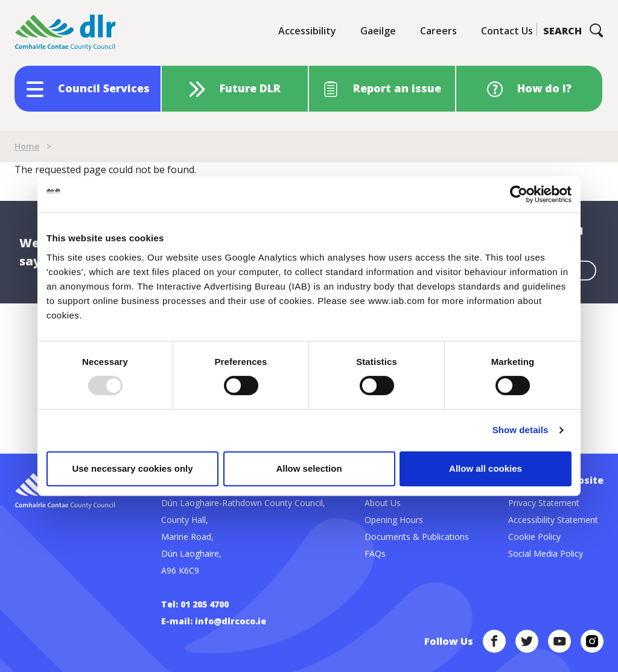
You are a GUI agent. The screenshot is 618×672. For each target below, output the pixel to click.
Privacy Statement (544, 503)
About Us (383, 503)
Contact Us (507, 31)
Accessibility (307, 31)
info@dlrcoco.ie (231, 621)
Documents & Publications (417, 537)
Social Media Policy (546, 553)
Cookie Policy (534, 537)
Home (27, 146)
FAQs (375, 553)
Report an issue (397, 88)
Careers (438, 31)
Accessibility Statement (553, 520)
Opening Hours (394, 520)
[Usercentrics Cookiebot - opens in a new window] (519, 194)
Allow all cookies (486, 468)
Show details (521, 430)
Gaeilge (378, 31)
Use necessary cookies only (132, 468)
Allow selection (309, 468)
